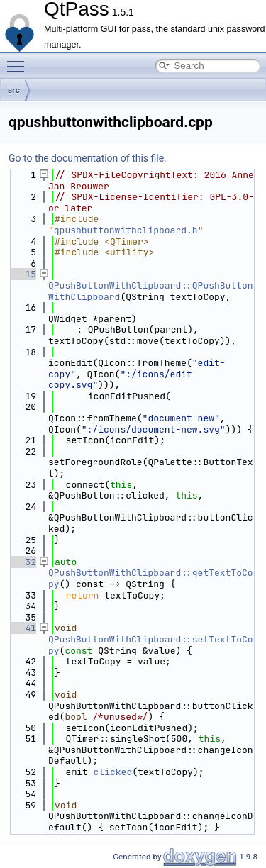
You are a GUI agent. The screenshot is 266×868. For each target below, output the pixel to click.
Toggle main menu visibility (19, 60)
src (14, 90)
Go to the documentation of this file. (88, 158)
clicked (113, 772)
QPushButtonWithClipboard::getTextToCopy (151, 578)
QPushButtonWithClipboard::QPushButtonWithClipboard (151, 291)
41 (22, 628)
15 (22, 274)
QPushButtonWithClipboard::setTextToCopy (151, 645)
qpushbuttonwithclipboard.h (126, 230)
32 (22, 562)
